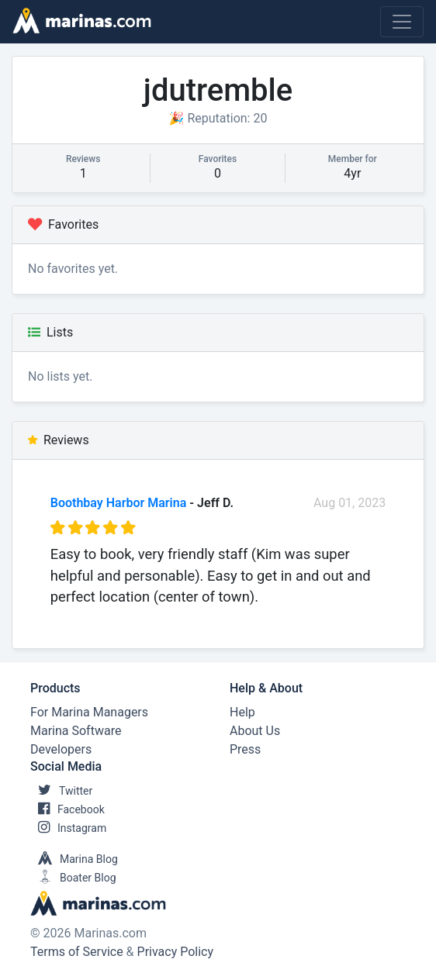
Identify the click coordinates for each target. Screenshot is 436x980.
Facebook (67, 809)
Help (242, 712)
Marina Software (76, 731)
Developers (61, 749)
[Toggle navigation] (402, 22)
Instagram (68, 828)
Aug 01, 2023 (349, 503)
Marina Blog (74, 859)
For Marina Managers (89, 712)
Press (245, 749)
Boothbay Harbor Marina (118, 503)
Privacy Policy (176, 952)
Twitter (61, 791)
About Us (255, 731)
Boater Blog (73, 878)
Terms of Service (77, 952)
